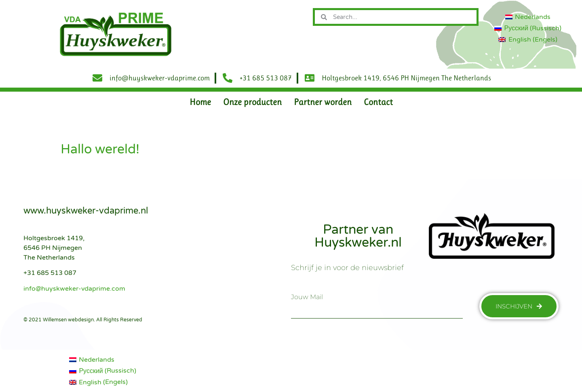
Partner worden (323, 102)
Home (200, 102)
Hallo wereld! (100, 149)
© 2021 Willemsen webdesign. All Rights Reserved (83, 320)
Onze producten (252, 102)
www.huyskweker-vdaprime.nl (86, 211)
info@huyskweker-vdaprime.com (74, 289)
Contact (378, 102)
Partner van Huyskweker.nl (358, 236)
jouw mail (307, 297)
